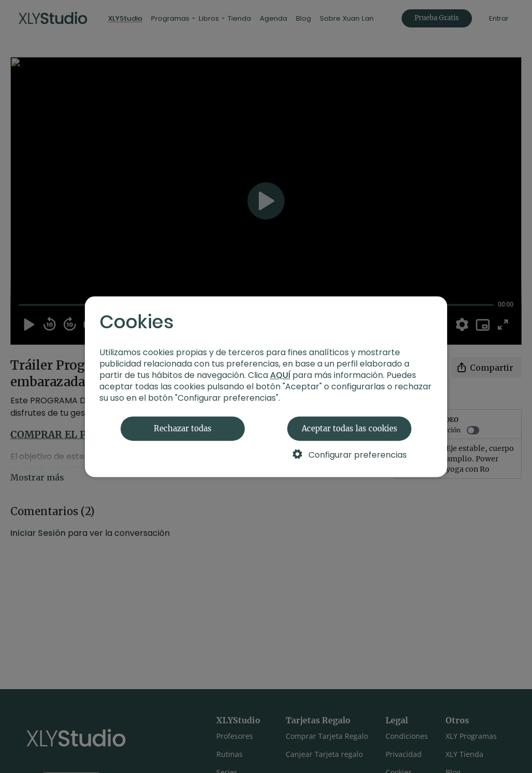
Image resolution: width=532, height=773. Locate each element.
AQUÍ (280, 375)
